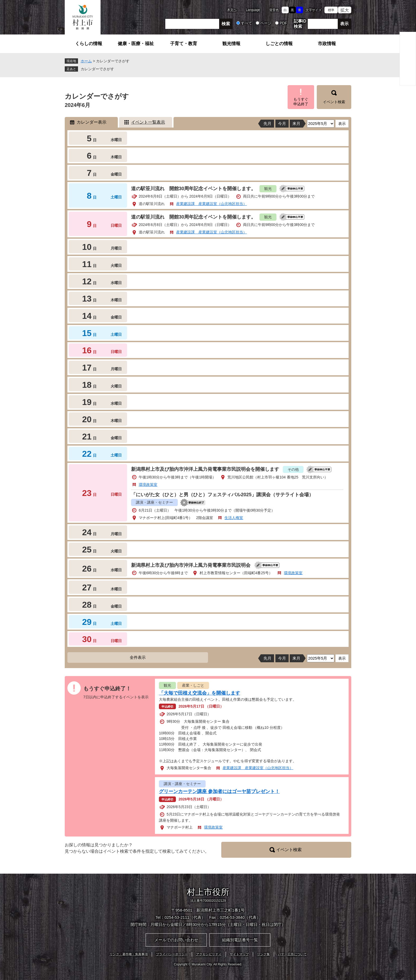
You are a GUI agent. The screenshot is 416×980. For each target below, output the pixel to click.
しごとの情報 (279, 44)
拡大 (345, 10)
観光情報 (231, 44)
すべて (246, 23)
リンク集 (263, 954)
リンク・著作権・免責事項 (129, 954)
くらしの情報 (89, 44)
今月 (282, 123)
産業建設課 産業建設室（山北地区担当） (211, 204)
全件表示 (138, 657)
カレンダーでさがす (97, 69)
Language (253, 10)
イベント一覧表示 (148, 122)
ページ (266, 23)
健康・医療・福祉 (136, 44)
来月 (296, 123)
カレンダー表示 (92, 122)
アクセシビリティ (209, 954)
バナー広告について (292, 954)
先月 (267, 123)
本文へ (232, 10)
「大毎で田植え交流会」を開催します (200, 693)
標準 (331, 10)
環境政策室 (148, 485)
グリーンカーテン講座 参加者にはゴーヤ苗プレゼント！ (219, 791)
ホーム (86, 61)
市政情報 (327, 44)
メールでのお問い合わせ (176, 940)
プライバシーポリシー (172, 954)
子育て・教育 (184, 44)
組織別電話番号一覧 (240, 940)
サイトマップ (239, 954)
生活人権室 (234, 518)
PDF (283, 23)
